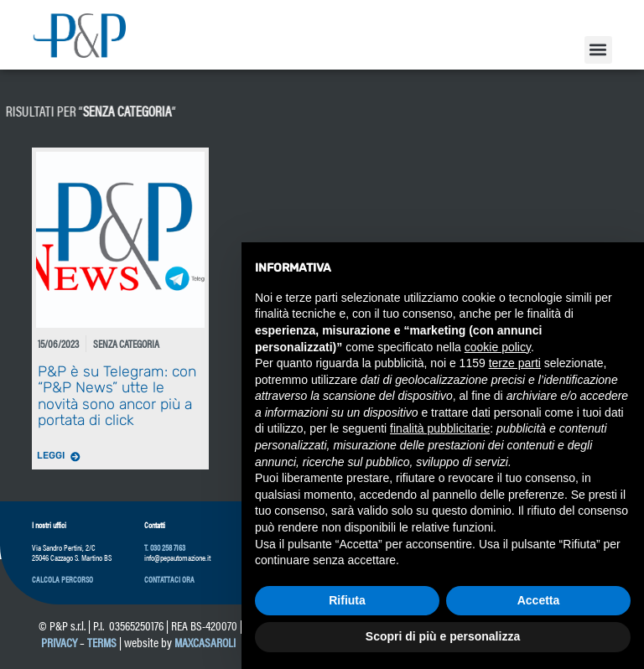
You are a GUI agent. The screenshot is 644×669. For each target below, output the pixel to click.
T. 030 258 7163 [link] (165, 547)
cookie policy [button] (498, 347)
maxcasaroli (206, 642)
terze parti (515, 363)
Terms (102, 642)
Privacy (59, 642)
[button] (598, 50)
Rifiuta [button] (347, 600)
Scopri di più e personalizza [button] (443, 636)
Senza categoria (76, 111)
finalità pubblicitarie (440, 428)
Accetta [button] (539, 600)
